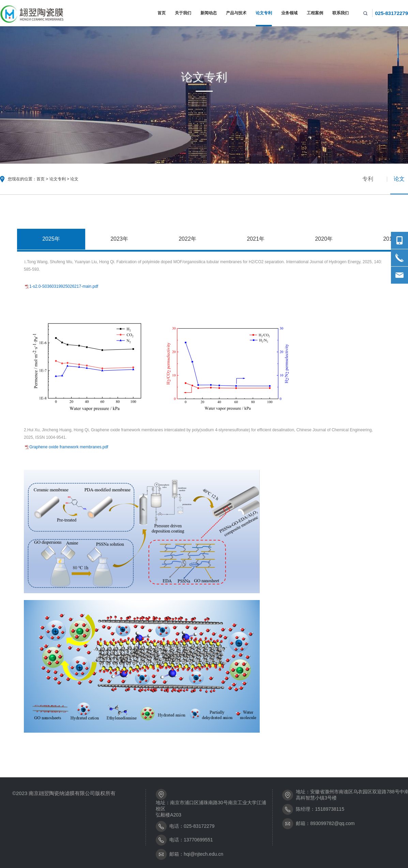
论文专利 (264, 13)
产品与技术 (236, 13)
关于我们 (183, 13)
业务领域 (289, 13)
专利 (368, 179)
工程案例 (315, 13)
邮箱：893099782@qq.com (325, 823)
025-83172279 (391, 13)
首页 (162, 13)
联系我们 (341, 13)
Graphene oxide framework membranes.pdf (69, 447)
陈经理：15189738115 (320, 809)
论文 (74, 179)
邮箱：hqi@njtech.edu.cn (196, 854)
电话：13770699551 (191, 840)
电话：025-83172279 (192, 826)
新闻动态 (209, 13)
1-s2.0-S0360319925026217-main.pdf (64, 286)
